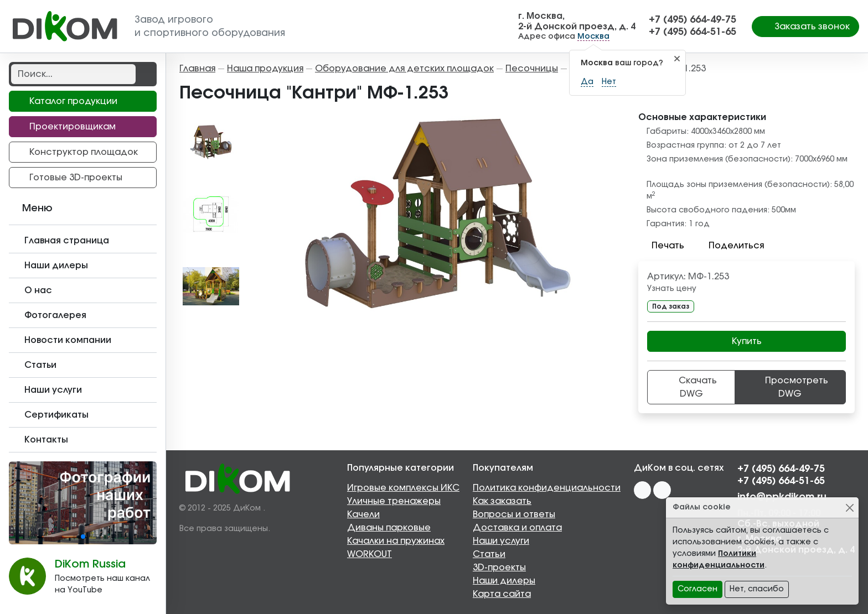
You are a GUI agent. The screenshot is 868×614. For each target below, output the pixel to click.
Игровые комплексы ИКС (403, 488)
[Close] (849, 508)
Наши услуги (501, 541)
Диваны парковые (389, 528)
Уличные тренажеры (394, 501)
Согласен (697, 589)
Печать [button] (661, 246)
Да (587, 82)
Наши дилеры (504, 581)
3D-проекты (499, 568)
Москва (593, 37)
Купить (747, 341)
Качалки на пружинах (396, 541)
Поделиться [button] (730, 246)
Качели (363, 514)
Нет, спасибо (757, 589)
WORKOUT (370, 554)
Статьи (489, 554)
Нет (609, 82)
